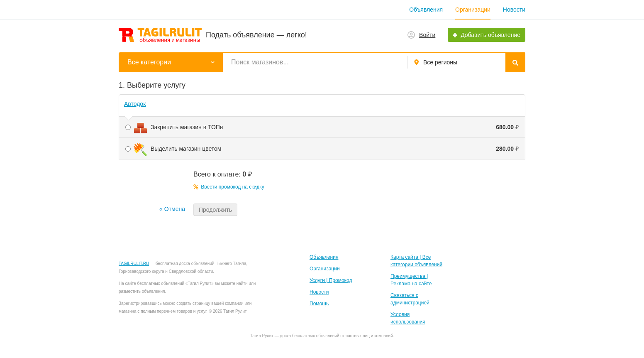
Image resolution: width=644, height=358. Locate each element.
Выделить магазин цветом (322, 149)
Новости (514, 10)
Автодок (135, 104)
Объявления (426, 10)
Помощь (319, 304)
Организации (473, 10)
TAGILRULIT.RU (134, 264)
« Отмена (172, 209)
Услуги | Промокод (331, 280)
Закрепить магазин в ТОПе (322, 127)
